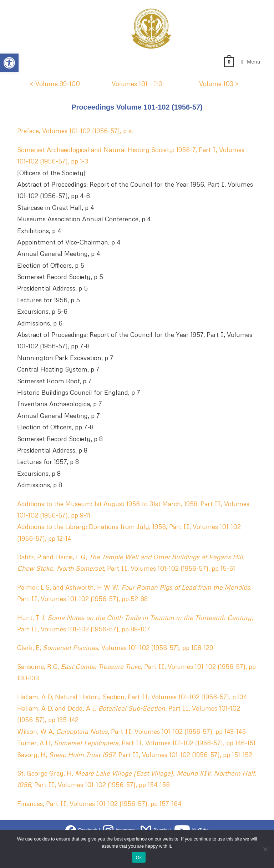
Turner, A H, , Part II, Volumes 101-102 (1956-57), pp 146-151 (136, 743)
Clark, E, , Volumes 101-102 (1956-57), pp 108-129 (115, 647)
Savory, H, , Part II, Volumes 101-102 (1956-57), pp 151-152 (135, 755)
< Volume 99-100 (55, 84)
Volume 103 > (219, 84)
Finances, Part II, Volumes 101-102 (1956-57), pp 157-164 (99, 803)
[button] (9, 63)
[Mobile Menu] (248, 62)
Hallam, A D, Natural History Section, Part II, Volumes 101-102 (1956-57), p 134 (132, 697)
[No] (265, 849)
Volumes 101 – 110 (137, 84)
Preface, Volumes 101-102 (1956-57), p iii (75, 131)
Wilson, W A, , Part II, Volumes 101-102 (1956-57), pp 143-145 (131, 731)
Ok (139, 857)
